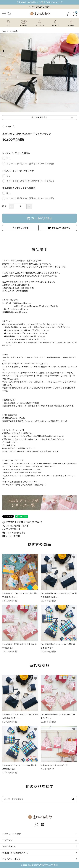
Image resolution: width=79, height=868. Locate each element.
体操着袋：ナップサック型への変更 (19, 188)
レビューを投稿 (11, 536)
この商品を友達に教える (15, 526)
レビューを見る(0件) (14, 533)
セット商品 (14, 31)
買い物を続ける (11, 529)
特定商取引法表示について (15, 853)
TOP (4, 31)
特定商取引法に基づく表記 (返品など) (22, 522)
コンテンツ (7, 840)
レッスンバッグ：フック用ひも (16, 153)
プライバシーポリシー (12, 859)
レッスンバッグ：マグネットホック (18, 171)
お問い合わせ (20, 228)
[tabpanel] (39, 73)
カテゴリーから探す (12, 834)
